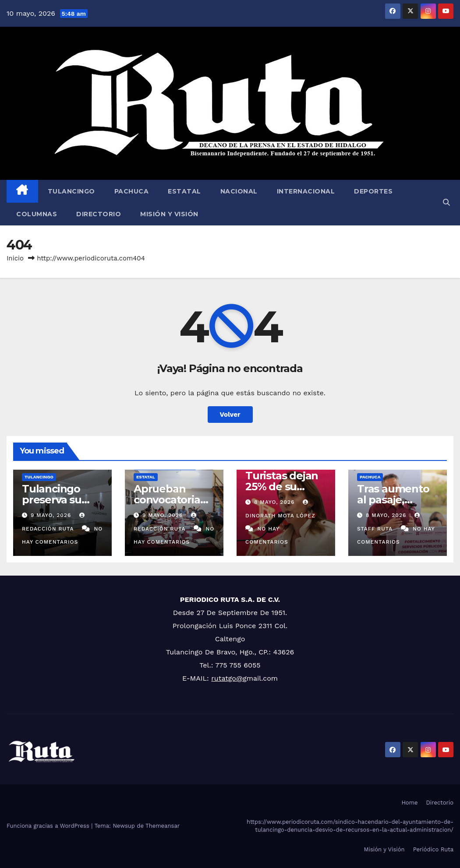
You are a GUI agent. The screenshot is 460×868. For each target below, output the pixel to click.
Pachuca (132, 191)
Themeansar (163, 826)
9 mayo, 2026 (52, 515)
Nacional (239, 191)
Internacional (306, 191)
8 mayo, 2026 (275, 502)
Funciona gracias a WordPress (49, 826)
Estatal (184, 191)
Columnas (37, 214)
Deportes (373, 191)
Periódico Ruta (433, 849)
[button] (446, 202)
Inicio (15, 258)
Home (409, 803)
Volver (230, 415)
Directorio (99, 214)
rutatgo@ (227, 678)
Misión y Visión (169, 214)
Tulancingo (71, 191)
